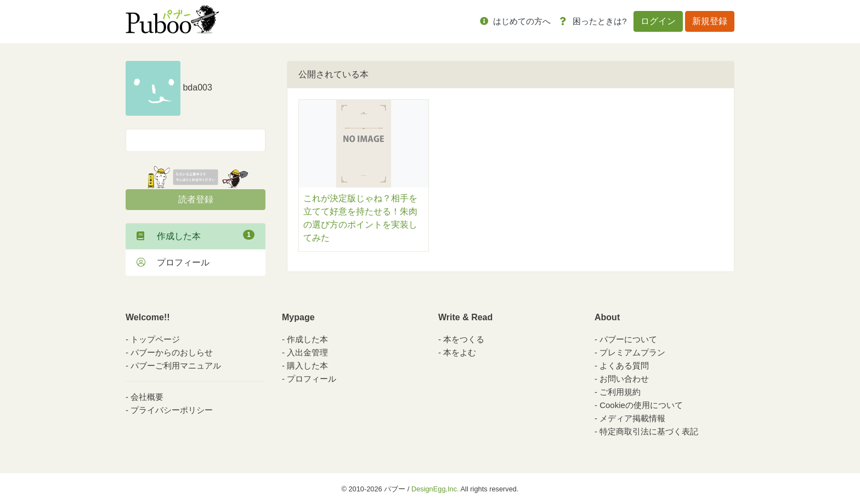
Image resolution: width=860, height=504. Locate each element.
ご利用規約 (620, 392)
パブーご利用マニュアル (176, 366)
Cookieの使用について (641, 405)
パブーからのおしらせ (172, 352)
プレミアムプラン (632, 352)
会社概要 (147, 397)
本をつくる (464, 339)
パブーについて (628, 339)
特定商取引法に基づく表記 (649, 431)
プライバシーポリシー (172, 410)
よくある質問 (624, 366)
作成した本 (196, 235)
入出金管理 (307, 352)
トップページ (155, 339)
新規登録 (710, 21)
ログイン (658, 21)
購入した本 (307, 366)
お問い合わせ (624, 379)
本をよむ (460, 352)
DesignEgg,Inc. (435, 489)
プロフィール (173, 262)
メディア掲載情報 (632, 418)
